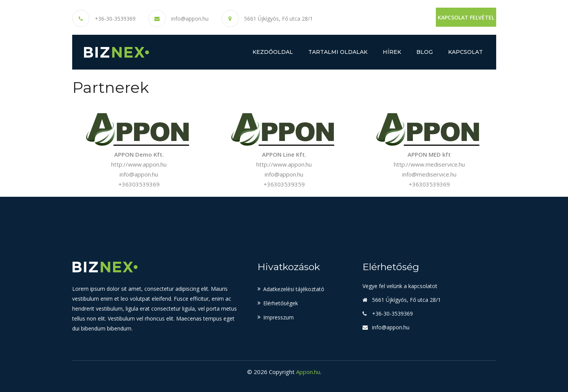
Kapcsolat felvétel (466, 17)
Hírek (392, 52)
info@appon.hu (190, 19)
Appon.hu (308, 372)
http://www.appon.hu (139, 164)
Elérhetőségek (281, 303)
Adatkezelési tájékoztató (294, 289)
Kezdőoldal (273, 52)
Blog (425, 52)
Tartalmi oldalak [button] (338, 52)
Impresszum (278, 317)
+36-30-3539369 (115, 19)
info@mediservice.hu (429, 174)
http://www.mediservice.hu (429, 164)
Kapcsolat (465, 52)
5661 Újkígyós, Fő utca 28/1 (278, 18)
